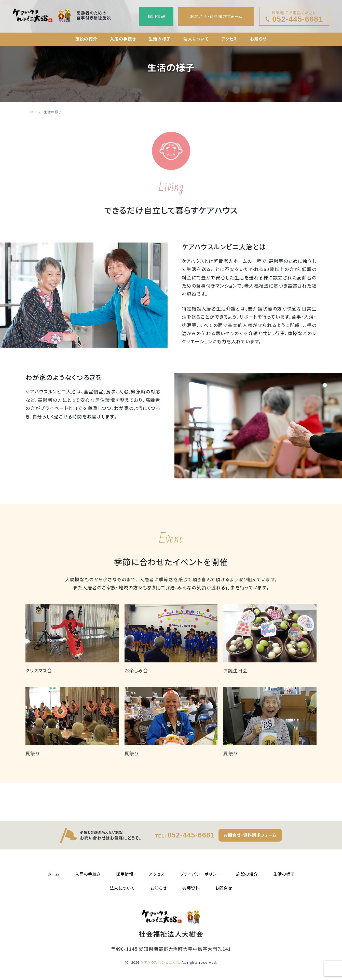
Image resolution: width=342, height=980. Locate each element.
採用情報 (156, 16)
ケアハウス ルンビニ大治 (160, 962)
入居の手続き (123, 39)
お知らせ (258, 39)
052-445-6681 (185, 835)
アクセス (229, 39)
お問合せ (224, 888)
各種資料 (191, 888)
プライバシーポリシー (201, 874)
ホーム (53, 874)
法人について (196, 39)
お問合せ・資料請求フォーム (216, 16)
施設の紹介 (86, 39)
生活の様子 (160, 39)
